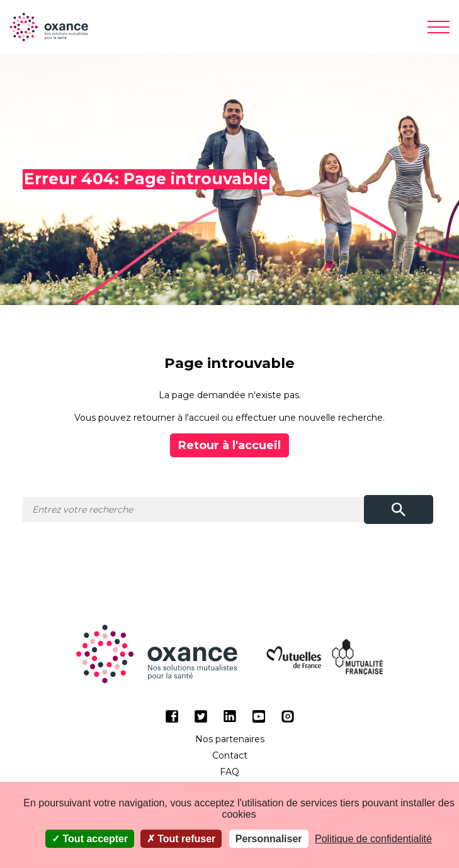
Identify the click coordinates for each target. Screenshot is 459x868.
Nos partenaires (230, 739)
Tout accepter (90, 839)
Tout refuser (181, 839)
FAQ (229, 772)
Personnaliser (269, 839)
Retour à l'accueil (229, 445)
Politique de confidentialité (373, 839)
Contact (230, 755)
